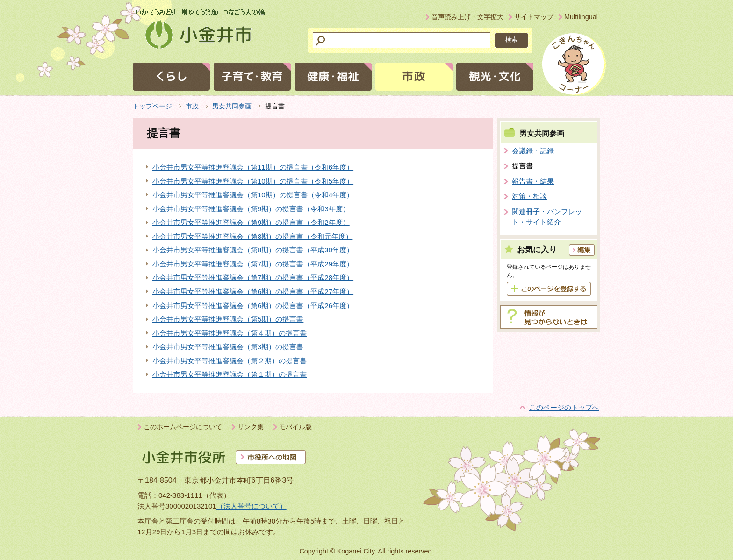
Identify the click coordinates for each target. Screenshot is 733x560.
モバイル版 (295, 427)
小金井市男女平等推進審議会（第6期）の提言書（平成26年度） (253, 305)
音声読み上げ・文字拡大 (467, 17)
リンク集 (251, 427)
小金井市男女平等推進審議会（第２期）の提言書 (230, 361)
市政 (192, 106)
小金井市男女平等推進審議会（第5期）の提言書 (228, 319)
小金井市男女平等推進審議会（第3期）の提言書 (228, 347)
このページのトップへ (564, 407)
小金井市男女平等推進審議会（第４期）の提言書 (230, 333)
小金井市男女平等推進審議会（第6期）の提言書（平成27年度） (253, 291)
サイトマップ (534, 17)
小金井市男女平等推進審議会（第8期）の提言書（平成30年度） (253, 250)
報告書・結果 (533, 181)
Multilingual (581, 17)
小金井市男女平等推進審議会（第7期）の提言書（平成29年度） (253, 264)
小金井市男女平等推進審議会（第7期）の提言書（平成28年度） (253, 277)
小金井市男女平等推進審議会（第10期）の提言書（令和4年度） (253, 195)
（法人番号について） (252, 506)
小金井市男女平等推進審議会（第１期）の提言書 (230, 374)
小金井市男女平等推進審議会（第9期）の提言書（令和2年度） (251, 222)
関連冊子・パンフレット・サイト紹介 (547, 217)
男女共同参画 (232, 106)
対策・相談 (529, 196)
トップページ (152, 106)
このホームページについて (183, 427)
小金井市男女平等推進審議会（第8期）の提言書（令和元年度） (252, 236)
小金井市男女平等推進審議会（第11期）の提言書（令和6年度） (253, 167)
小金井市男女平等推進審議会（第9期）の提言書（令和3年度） (251, 209)
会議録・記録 (533, 151)
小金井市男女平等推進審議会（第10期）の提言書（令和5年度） (253, 181)
